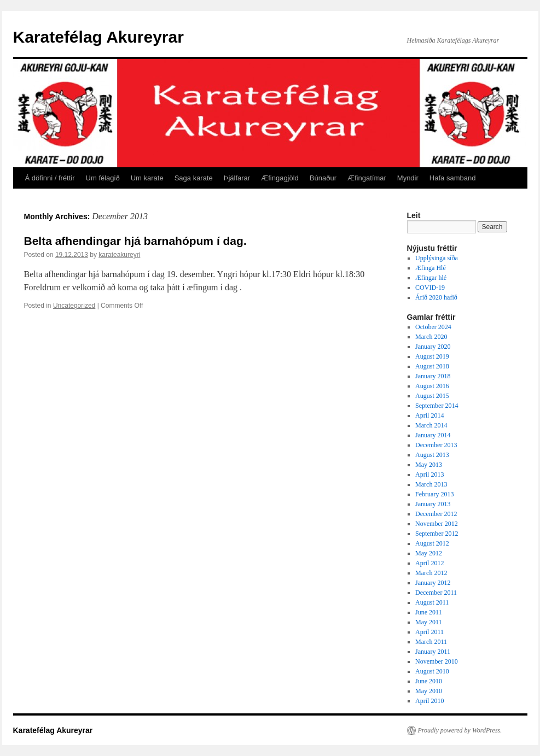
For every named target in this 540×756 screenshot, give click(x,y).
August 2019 (432, 356)
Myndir (408, 178)
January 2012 (433, 583)
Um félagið (103, 178)
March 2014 (431, 425)
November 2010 (437, 661)
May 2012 (429, 553)
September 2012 (437, 534)
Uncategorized (74, 306)
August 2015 (432, 396)
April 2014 (429, 415)
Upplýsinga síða (437, 258)
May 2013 (429, 465)
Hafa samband (453, 178)
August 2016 (432, 386)
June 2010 (429, 681)
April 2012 (429, 563)
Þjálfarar (237, 178)
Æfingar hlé (431, 278)
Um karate (147, 178)
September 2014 (437, 406)
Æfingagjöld (280, 178)
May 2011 (429, 622)
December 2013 (436, 445)
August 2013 (432, 455)
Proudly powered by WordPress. (460, 730)
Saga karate (194, 178)
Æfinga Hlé (431, 268)
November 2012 (437, 524)
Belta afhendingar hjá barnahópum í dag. (135, 241)
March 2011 (431, 642)
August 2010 (432, 671)
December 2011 (436, 593)
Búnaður (323, 178)
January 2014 (433, 435)
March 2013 (431, 484)
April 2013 (429, 474)
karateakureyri (119, 255)
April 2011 (429, 632)
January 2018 (433, 376)
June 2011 (429, 612)
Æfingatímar (367, 178)
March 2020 (431, 337)
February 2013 (434, 494)
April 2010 (429, 701)
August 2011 (432, 602)
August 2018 (432, 366)
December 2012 (436, 514)
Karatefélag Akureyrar (98, 37)
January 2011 (433, 652)
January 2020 (433, 347)
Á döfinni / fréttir (50, 178)
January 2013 (433, 504)
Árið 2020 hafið (436, 297)
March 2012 (431, 573)
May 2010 (429, 691)
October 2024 (433, 327)
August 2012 (432, 543)
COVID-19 (430, 288)
